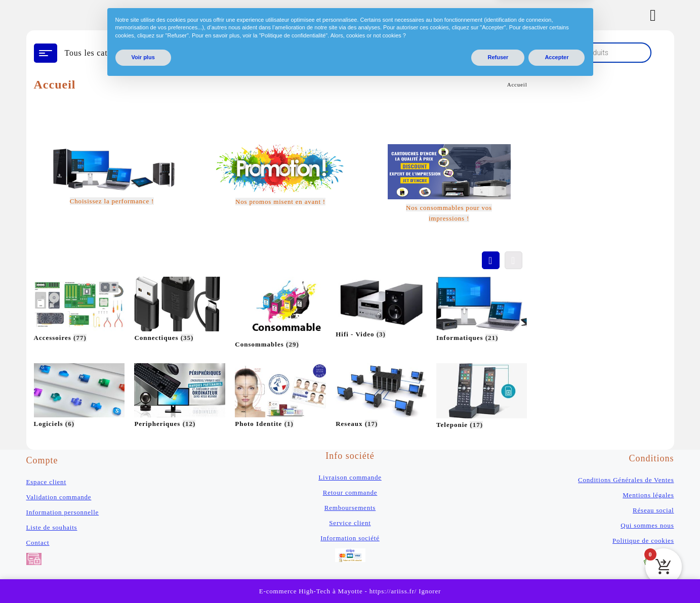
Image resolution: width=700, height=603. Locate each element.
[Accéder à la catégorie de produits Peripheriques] (179, 397)
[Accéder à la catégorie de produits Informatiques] (482, 310)
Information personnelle (63, 512)
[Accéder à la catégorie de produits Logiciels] (79, 397)
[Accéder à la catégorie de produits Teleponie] (482, 397)
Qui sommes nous (647, 525)
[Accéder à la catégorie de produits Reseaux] (381, 397)
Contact (38, 543)
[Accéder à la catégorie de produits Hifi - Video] (381, 309)
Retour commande (350, 492)
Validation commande (59, 497)
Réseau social (653, 510)
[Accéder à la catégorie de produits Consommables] (280, 314)
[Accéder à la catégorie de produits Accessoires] (79, 310)
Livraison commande (350, 477)
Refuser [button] (498, 577)
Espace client (46, 482)
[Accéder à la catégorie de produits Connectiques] (179, 310)
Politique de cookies (643, 541)
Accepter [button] (557, 577)
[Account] (658, 15)
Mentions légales (648, 495)
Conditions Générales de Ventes (626, 480)
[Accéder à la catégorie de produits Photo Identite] (280, 397)
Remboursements (350, 508)
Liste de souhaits (52, 527)
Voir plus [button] (143, 577)
